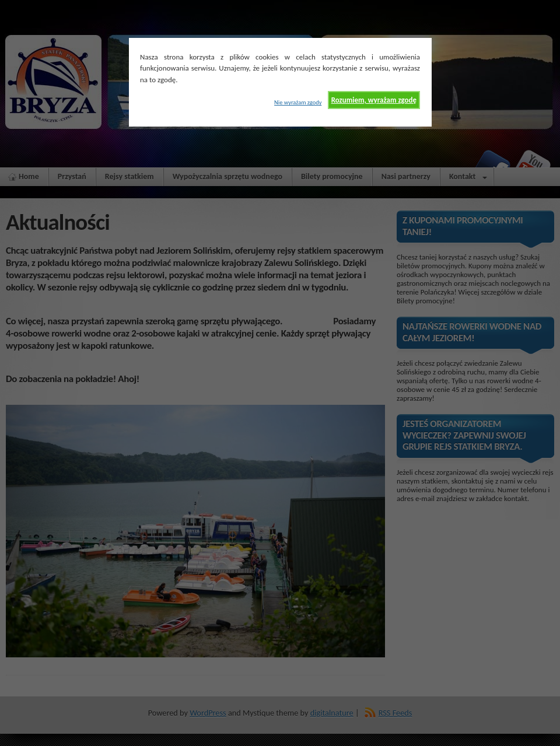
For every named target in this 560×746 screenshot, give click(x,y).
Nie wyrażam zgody (298, 102)
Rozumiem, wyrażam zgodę (374, 100)
